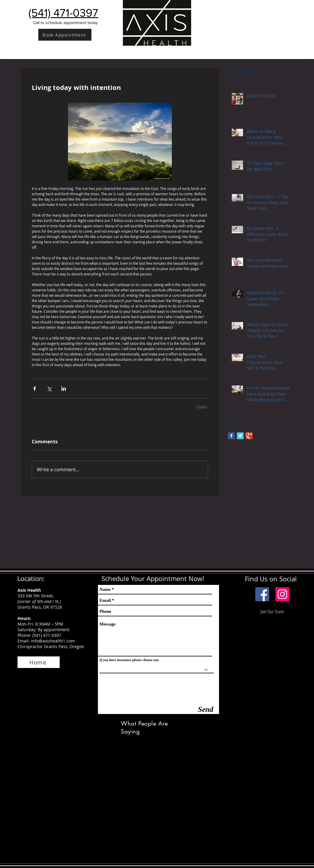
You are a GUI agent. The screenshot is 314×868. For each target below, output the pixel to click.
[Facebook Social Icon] (262, 594)
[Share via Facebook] (35, 389)
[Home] (39, 662)
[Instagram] (282, 594)
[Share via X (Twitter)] (49, 389)
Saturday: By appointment (43, 630)
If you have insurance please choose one (129, 660)
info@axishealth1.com (53, 641)
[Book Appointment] (65, 35)
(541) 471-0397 (47, 635)
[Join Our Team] (272, 612)
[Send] (206, 709)
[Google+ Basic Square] (249, 436)
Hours (24, 618)
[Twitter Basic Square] (240, 436)
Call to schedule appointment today (65, 23)
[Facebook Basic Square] (231, 436)
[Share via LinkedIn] (64, 389)
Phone (24, 635)
